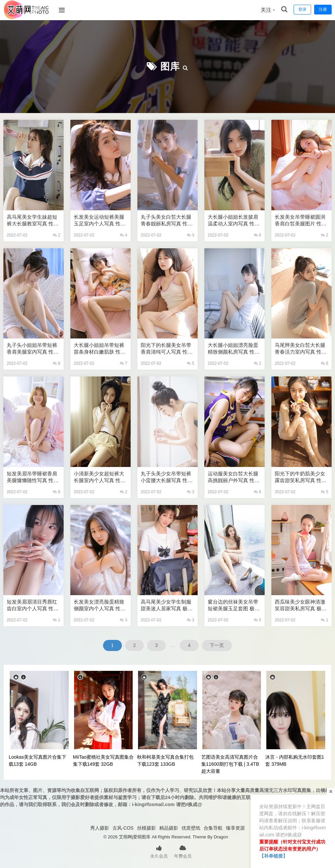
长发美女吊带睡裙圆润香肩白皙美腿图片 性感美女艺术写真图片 (301, 221)
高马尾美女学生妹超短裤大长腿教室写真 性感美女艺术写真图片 (33, 221)
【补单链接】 (273, 856)
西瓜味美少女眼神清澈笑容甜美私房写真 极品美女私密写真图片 (301, 605)
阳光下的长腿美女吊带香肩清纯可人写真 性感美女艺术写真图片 (167, 349)
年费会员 (183, 851)
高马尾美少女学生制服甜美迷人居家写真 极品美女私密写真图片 (167, 605)
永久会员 (159, 851)
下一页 (217, 645)
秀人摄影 (100, 828)
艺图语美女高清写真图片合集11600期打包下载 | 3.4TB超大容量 (230, 764)
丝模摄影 (146, 828)
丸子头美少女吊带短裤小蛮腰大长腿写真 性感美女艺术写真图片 (167, 477)
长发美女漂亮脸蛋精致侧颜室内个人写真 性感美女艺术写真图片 (100, 605)
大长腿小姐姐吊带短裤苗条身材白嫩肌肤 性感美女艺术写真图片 (100, 349)
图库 (170, 66)
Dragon (221, 837)
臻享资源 (235, 828)
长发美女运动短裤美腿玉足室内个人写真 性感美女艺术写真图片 (100, 221)
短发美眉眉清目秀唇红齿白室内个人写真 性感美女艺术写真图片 (33, 605)
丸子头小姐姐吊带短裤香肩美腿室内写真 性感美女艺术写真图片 (33, 349)
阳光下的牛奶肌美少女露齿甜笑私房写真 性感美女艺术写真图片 (301, 477)
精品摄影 (169, 828)
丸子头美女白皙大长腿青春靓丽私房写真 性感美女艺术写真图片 (167, 221)
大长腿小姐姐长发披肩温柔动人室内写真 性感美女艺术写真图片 (234, 221)
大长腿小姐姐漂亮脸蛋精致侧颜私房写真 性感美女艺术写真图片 (234, 349)
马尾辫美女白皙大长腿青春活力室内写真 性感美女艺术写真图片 (301, 349)
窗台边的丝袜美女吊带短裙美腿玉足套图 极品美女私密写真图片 (234, 605)
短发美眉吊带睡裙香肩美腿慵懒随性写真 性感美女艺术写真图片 (33, 477)
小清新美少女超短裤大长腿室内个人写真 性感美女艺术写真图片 (100, 477)
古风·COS (123, 828)
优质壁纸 (191, 828)
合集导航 (213, 828)
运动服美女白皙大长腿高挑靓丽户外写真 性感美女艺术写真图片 (234, 477)
